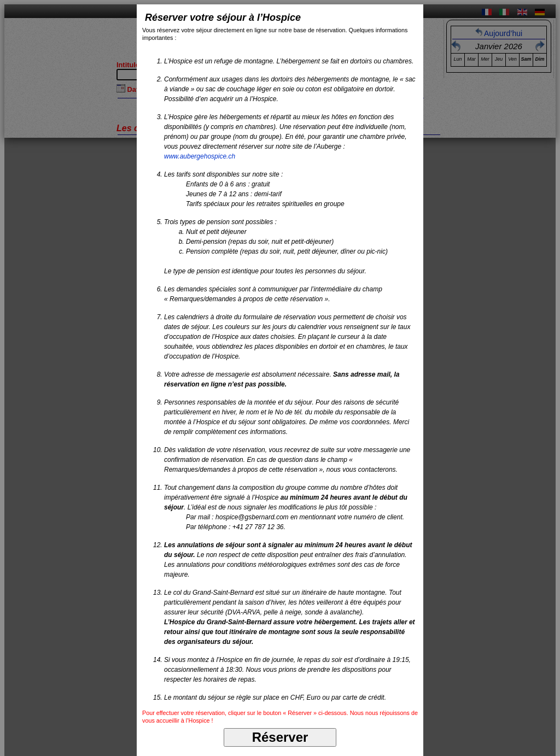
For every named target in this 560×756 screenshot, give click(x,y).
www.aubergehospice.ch (200, 156)
